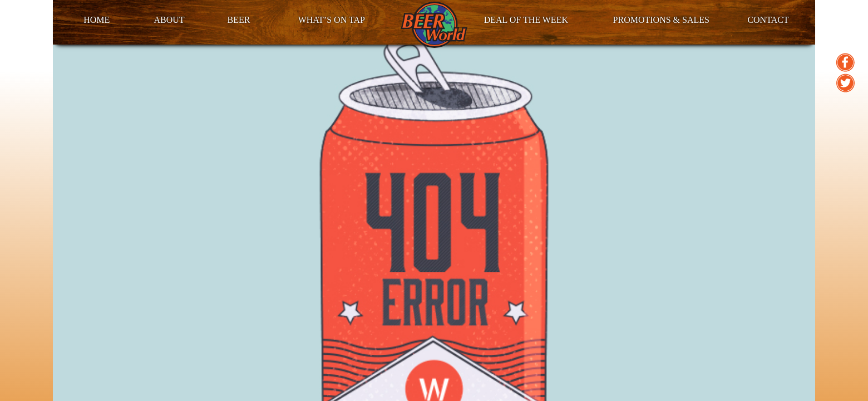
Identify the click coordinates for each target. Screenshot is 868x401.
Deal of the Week (526, 20)
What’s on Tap (332, 20)
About (169, 20)
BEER (238, 20)
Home (97, 20)
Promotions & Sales (661, 20)
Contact (768, 20)
